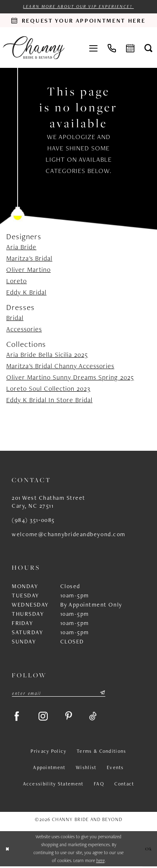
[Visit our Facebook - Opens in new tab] (18, 717)
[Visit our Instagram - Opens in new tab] (46, 717)
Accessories (24, 329)
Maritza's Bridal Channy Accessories (60, 366)
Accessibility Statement (53, 786)
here (100, 862)
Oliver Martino (28, 270)
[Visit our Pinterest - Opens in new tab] (72, 717)
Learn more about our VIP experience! (78, 6)
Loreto (17, 281)
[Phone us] (112, 48)
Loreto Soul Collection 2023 (48, 389)
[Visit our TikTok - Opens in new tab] (98, 717)
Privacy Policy (48, 753)
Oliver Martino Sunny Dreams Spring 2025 (70, 378)
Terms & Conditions (101, 753)
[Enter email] (59, 693)
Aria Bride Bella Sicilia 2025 (47, 355)
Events (115, 770)
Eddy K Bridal (26, 292)
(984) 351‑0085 (33, 520)
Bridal (15, 318)
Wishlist (86, 770)
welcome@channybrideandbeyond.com (69, 535)
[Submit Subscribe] (102, 693)
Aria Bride (21, 247)
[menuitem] (93, 48)
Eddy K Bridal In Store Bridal (49, 400)
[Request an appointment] (78, 21)
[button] (93, 48)
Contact (124, 786)
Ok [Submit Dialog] (149, 850)
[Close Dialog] (8, 851)
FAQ (99, 786)
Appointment (49, 770)
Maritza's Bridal (29, 258)
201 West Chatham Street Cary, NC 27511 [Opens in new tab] (49, 502)
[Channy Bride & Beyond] (34, 48)
